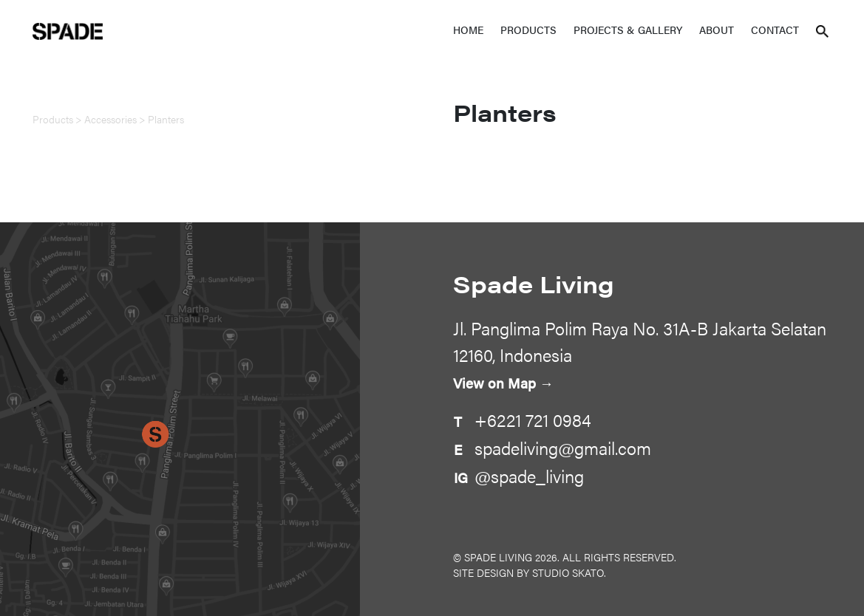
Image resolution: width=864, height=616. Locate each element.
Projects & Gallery (628, 30)
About (717, 30)
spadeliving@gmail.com (563, 448)
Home (468, 30)
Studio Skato (568, 572)
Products (528, 30)
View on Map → (503, 383)
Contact (775, 30)
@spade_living (529, 476)
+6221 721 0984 (533, 420)
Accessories (110, 119)
